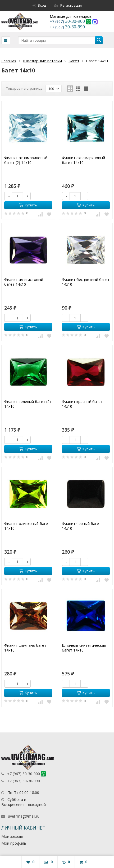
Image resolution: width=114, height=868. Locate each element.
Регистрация (68, 5)
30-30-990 (67, 27)
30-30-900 (68, 21)
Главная (9, 61)
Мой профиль (14, 843)
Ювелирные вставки (42, 61)
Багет (74, 61)
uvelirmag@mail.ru (24, 816)
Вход (39, 5)
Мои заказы (12, 836)
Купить (28, 205)
